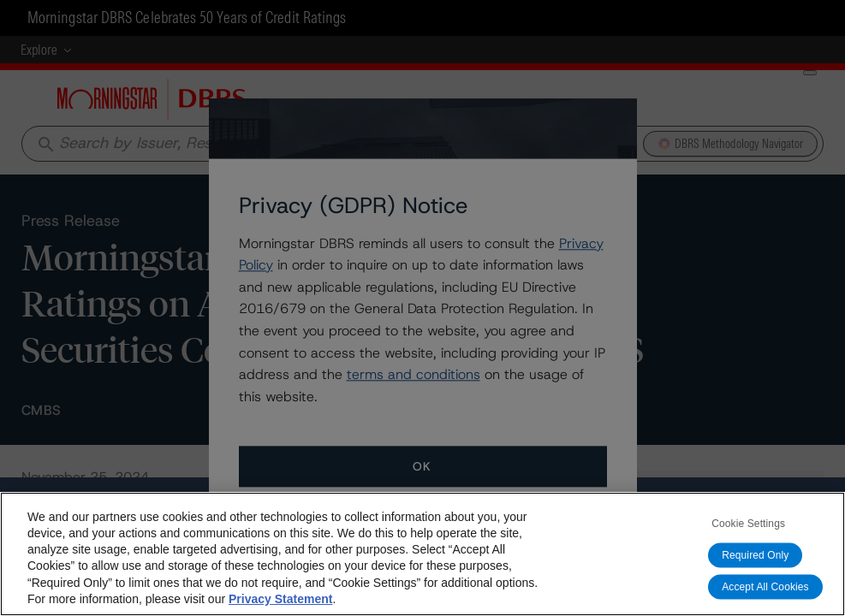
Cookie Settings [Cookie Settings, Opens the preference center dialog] (748, 524)
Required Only (755, 555)
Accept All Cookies (765, 587)
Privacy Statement (280, 599)
